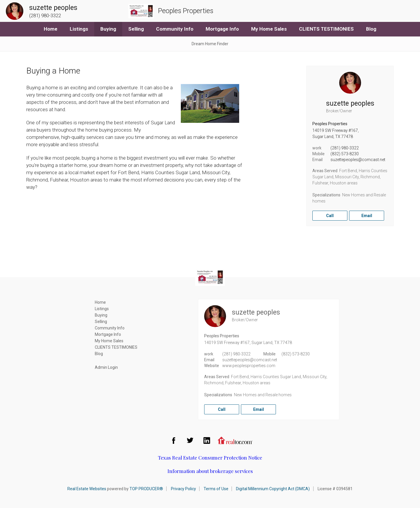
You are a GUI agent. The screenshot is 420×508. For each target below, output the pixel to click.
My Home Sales (269, 29)
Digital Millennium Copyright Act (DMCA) (273, 489)
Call (330, 216)
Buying (108, 29)
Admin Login (106, 367)
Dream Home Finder (210, 44)
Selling (136, 29)
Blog (371, 29)
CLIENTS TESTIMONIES (326, 29)
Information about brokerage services (210, 471)
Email (367, 216)
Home (51, 29)
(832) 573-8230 (345, 154)
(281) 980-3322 (345, 148)
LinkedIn (207, 440)
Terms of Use (216, 489)
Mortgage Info (222, 29)
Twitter (190, 440)
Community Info (175, 29)
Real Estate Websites (87, 489)
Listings (79, 29)
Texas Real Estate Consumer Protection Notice (210, 458)
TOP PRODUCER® (146, 489)
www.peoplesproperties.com (249, 366)
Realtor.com (235, 440)
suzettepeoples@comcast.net (358, 160)
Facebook (174, 440)
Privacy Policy (183, 489)
